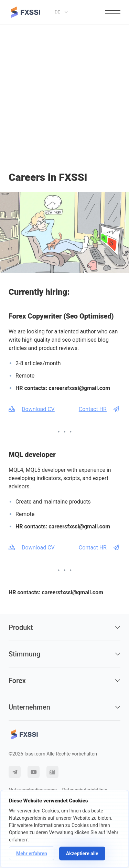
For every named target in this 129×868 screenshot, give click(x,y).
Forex (64, 681)
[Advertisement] (64, 93)
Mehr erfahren (32, 854)
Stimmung (64, 654)
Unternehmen (64, 707)
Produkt (64, 627)
